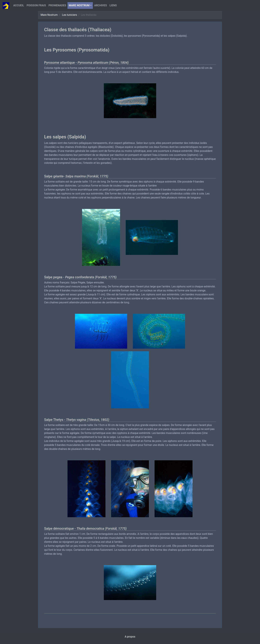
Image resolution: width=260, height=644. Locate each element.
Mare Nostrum (49, 15)
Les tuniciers (70, 15)
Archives (101, 5)
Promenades (57, 5)
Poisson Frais (36, 5)
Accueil (19, 5)
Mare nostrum (79, 5)
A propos (130, 637)
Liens (113, 5)
